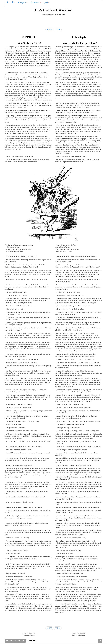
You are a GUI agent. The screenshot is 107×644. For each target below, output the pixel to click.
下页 (58, 29)
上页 (49, 29)
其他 (47, 2)
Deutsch (36, 2)
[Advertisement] (54, 20)
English (23, 2)
